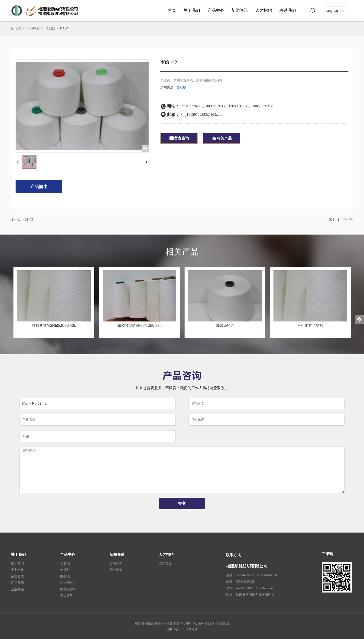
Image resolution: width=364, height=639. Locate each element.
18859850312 (263, 106)
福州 (202, 624)
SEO (211, 624)
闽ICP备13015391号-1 (182, 629)
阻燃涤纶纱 (225, 326)
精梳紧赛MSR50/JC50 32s (139, 326)
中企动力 (192, 624)
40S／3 (28, 220)
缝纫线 (50, 28)
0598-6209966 (269, 575)
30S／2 (334, 220)
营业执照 (223, 624)
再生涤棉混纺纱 (310, 326)
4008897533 (215, 106)
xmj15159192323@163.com (202, 114)
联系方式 (233, 555)
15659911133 (239, 106)
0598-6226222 (192, 106)
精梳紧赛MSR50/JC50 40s (54, 326)
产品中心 (33, 28)
